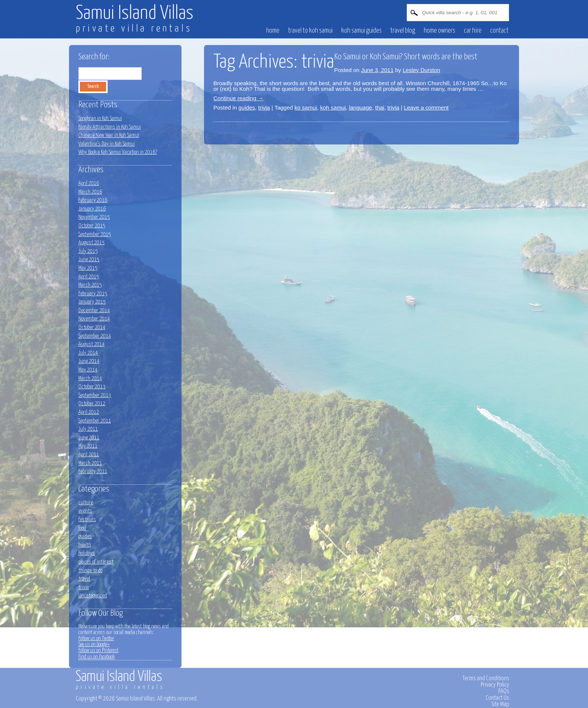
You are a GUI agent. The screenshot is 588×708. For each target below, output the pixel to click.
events (85, 511)
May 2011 (88, 446)
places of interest (96, 562)
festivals (87, 519)
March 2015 (90, 285)
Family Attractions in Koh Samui (110, 127)
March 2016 (90, 192)
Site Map (500, 704)
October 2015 (92, 226)
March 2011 (90, 463)
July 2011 (88, 429)
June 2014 (89, 361)
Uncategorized (93, 596)
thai (379, 107)
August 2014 (91, 344)
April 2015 (89, 277)
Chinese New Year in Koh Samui (109, 135)
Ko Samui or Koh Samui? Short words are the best (406, 57)
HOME (273, 31)
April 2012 (89, 412)
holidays (87, 553)
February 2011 (93, 471)
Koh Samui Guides (361, 31)
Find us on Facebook (97, 657)
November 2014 (94, 319)
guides (247, 107)
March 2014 (90, 378)
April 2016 (89, 183)
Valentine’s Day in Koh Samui (106, 144)
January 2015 (92, 302)
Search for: (94, 57)
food (82, 528)
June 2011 (89, 438)
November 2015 (94, 217)
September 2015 (95, 234)
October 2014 (92, 327)
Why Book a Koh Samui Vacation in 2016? (118, 152)
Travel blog (403, 31)
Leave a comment (426, 107)
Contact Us (497, 698)
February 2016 (93, 200)
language (360, 107)
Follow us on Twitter (96, 639)
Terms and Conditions (486, 678)
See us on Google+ (94, 645)
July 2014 (88, 353)
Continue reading (238, 98)
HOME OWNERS (439, 31)
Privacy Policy (495, 685)
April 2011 (89, 455)
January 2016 (92, 209)
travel (84, 579)
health (85, 545)
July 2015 (88, 251)
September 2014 (95, 336)
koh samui (333, 107)
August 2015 (91, 243)
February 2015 (93, 294)
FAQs (504, 691)
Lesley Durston (421, 70)
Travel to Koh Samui (310, 31)
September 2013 (95, 395)
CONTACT (499, 31)
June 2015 (89, 259)
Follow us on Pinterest (98, 651)
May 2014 (88, 370)
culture (86, 503)
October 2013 (92, 387)
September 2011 (95, 421)
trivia (264, 107)
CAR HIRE (473, 31)
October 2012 (92, 404)
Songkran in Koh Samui (100, 118)
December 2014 (94, 310)
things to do (90, 570)
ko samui (306, 107)
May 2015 (88, 268)
